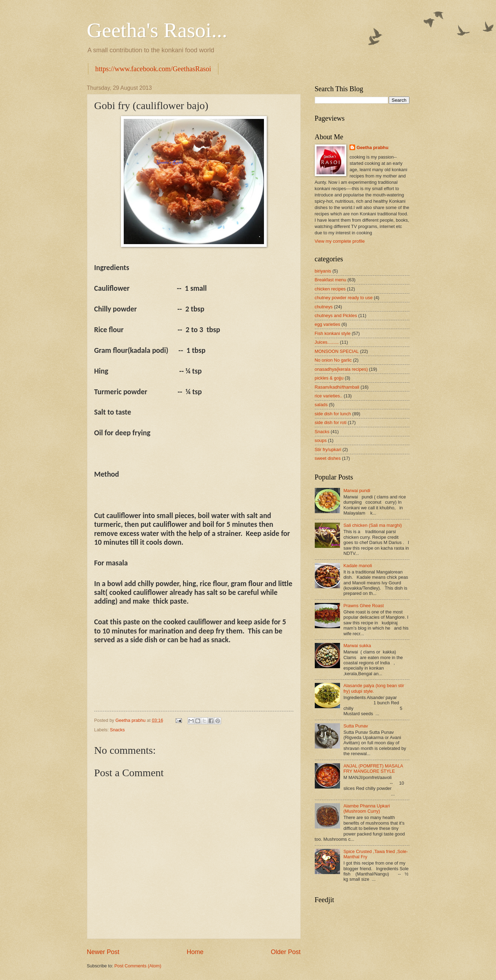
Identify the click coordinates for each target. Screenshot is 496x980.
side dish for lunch (333, 414)
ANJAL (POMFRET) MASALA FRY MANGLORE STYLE (373, 768)
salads (321, 405)
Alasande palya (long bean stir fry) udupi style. (374, 688)
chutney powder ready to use (344, 298)
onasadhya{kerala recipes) (341, 369)
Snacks (117, 730)
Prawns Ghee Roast (364, 606)
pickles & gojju (329, 378)
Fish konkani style (333, 333)
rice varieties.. (329, 396)
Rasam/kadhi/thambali (337, 387)
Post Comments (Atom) (138, 966)
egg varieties (328, 324)
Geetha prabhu (372, 147)
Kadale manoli (358, 566)
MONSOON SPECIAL (337, 351)
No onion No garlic (333, 360)
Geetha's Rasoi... (157, 30)
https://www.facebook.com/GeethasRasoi (153, 69)
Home (195, 952)
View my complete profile (340, 241)
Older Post (286, 952)
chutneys (324, 307)
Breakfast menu (331, 280)
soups (321, 440)
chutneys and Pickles (336, 316)
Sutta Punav (356, 726)
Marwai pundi (357, 491)
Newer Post (103, 952)
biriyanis (323, 271)
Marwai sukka (357, 646)
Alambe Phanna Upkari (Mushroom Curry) (367, 808)
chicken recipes (330, 289)
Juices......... (327, 342)
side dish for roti (331, 422)
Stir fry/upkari (328, 449)
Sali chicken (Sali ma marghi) (373, 525)
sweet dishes (328, 458)
